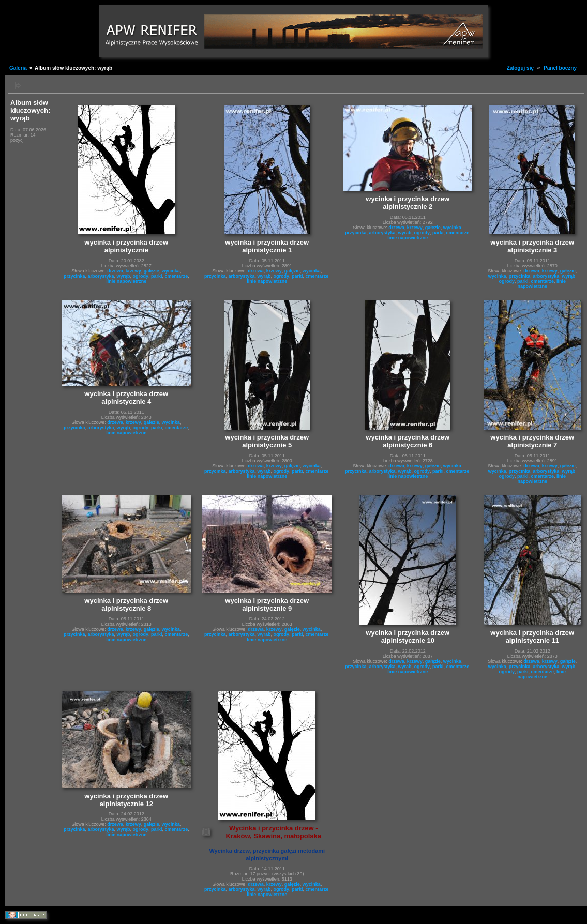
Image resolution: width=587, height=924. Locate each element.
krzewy (133, 271)
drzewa (115, 271)
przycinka (74, 276)
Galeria (18, 68)
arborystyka (101, 276)
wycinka (171, 271)
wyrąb (124, 276)
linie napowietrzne (126, 281)
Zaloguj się (520, 68)
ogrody (141, 276)
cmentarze (177, 276)
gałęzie (152, 271)
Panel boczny (560, 68)
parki (157, 276)
